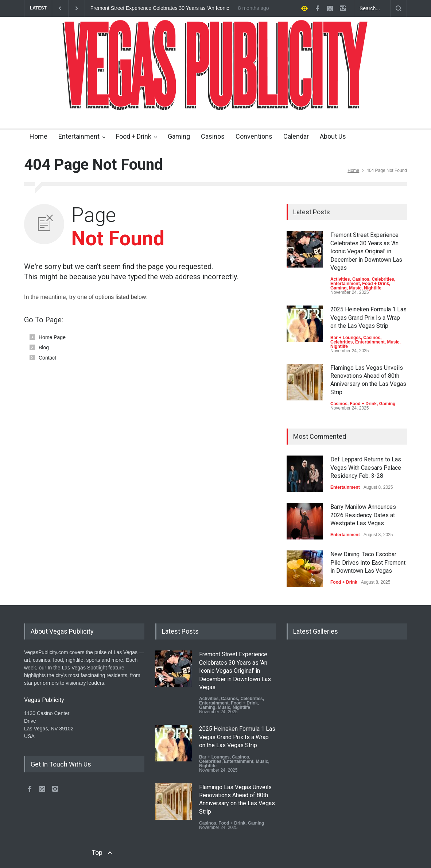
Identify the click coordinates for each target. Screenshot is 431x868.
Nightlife (373, 288)
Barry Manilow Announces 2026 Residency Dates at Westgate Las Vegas (363, 515)
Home (38, 136)
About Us (333, 136)
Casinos (213, 136)
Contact (47, 358)
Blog (44, 347)
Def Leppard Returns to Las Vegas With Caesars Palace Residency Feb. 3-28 (366, 468)
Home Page (52, 337)
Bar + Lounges (346, 338)
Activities (340, 279)
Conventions (254, 136)
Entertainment (79, 136)
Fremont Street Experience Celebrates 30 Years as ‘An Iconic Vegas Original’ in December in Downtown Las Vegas (160, 8)
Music (355, 288)
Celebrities (383, 279)
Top (97, 852)
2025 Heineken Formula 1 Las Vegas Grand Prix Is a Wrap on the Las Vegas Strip (368, 318)
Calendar (296, 136)
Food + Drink (134, 136)
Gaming (179, 136)
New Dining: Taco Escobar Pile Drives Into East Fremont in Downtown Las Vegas (368, 562)
